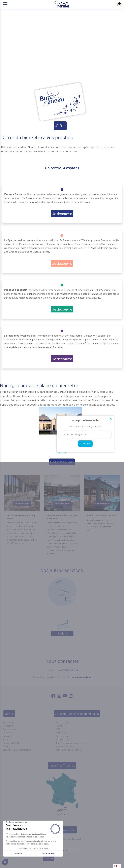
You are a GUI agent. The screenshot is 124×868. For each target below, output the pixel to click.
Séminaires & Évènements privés (19, 750)
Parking (7, 739)
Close (111, 419)
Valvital (9, 713)
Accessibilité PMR (12, 743)
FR (117, 866)
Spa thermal (9, 722)
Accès (6, 746)
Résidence (8, 732)
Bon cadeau (8, 736)
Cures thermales (11, 729)
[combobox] (117, 866)
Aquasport (8, 726)
